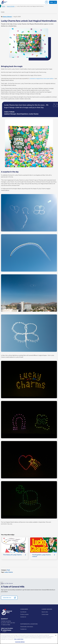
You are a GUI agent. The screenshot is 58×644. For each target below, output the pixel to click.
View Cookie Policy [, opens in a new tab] (19, 639)
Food (8, 571)
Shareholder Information (27, 627)
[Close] (56, 635)
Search (47, 3)
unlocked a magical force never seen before (41, 79)
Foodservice (23, 630)
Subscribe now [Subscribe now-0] (7, 598)
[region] (29, 639)
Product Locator (24, 615)
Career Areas (45, 615)
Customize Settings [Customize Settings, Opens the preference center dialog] (20, 642)
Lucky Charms (9, 573)
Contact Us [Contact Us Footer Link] (23, 617)
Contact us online (6, 622)
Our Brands (23, 613)
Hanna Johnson (7, 17)
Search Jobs (45, 613)
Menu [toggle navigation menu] (53, 3)
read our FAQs (6, 625)
